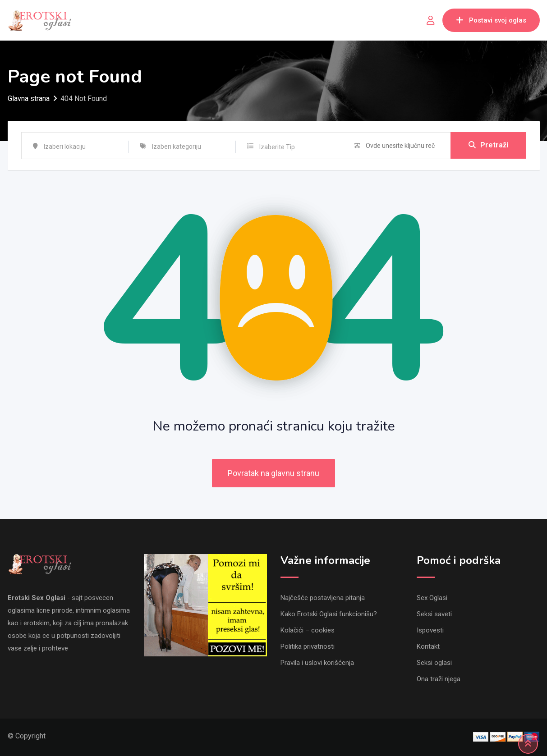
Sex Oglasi (432, 598)
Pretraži (488, 145)
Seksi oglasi (434, 663)
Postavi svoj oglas (491, 20)
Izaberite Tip (277, 147)
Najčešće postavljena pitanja (323, 598)
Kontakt (428, 646)
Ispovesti (430, 630)
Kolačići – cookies (308, 630)
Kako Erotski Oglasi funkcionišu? (329, 614)
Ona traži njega (439, 679)
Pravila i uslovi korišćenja (317, 663)
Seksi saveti (434, 614)
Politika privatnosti (308, 646)
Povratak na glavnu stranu (273, 473)
